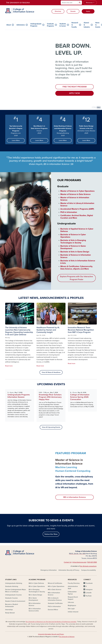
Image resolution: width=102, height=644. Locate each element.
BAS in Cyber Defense (36, 583)
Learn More (16, 140)
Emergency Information (49, 570)
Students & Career (63, 25)
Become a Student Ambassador (12, 605)
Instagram (89, 590)
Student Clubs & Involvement (15, 601)
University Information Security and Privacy (51, 634)
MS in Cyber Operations (56, 586)
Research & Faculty (75, 25)
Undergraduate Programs (36, 25)
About (9, 25)
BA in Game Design (35, 595)
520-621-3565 (92, 562)
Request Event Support (73, 598)
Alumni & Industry (87, 25)
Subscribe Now (51, 534)
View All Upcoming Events (51, 427)
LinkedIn (89, 593)
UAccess (71, 602)
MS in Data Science (55, 590)
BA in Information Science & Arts (35, 610)
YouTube (89, 596)
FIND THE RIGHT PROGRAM (75, 87)
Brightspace (72, 605)
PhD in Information (54, 606)
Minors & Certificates (55, 583)
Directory (58, 11)
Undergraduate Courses (13, 595)
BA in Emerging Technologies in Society (37, 591)
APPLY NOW (74, 93)
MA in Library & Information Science (55, 599)
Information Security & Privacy (69, 570)
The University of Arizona (67, 637)
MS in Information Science (75, 497)
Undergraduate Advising (14, 583)
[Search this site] (69, 3)
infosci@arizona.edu (79, 562)
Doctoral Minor (53, 610)
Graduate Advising (12, 586)
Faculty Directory (74, 583)
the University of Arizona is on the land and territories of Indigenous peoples (51, 622)
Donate (73, 11)
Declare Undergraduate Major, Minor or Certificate (16, 591)
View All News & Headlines (51, 372)
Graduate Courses (11, 598)
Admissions (21, 25)
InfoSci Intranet (73, 612)
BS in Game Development (33, 599)
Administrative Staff (73, 587)
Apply (88, 11)
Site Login (71, 609)
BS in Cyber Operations (37, 586)
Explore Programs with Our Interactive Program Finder (76, 278)
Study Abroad (10, 613)
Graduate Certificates (55, 603)
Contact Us (68, 562)
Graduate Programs (50, 25)
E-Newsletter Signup (72, 593)
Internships (9, 610)
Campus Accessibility (88, 570)
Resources (90, 3)
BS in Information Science (35, 604)
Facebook (89, 583)
